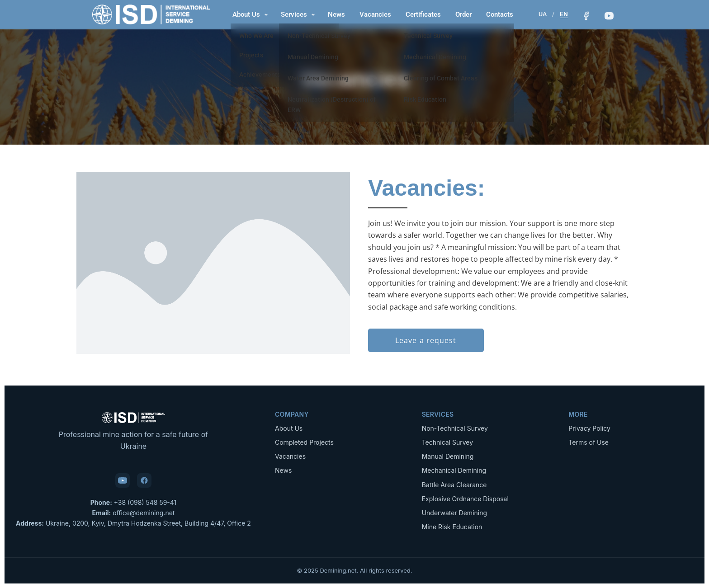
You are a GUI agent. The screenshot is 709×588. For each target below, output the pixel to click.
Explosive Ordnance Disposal (465, 499)
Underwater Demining (454, 513)
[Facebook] (585, 16)
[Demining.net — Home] (151, 14)
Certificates (423, 14)
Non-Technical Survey (455, 428)
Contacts (499, 14)
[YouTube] (609, 16)
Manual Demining (448, 456)
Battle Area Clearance (454, 485)
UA (542, 14)
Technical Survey (447, 442)
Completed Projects (304, 442)
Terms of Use (588, 442)
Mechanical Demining (454, 470)
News (336, 14)
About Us (246, 14)
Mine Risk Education (452, 527)
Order (463, 14)
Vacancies (375, 14)
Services (293, 14)
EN (563, 14)
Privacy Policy (589, 428)
